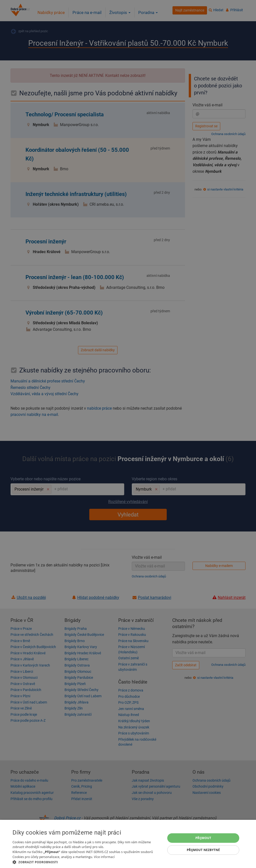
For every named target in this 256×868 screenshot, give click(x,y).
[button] (87, 862)
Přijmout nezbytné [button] (203, 850)
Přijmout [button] (203, 838)
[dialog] (128, 844)
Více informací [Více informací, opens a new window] (104, 857)
